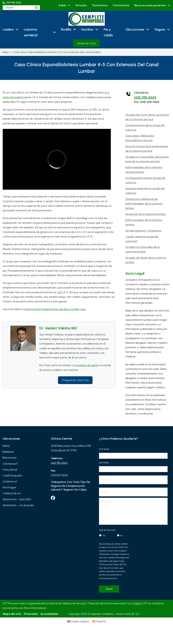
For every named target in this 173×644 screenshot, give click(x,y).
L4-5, (107, 92)
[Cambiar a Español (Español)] (99, 621)
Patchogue (9, 487)
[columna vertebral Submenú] (54, 32)
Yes (104, 536)
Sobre (62, 5)
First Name (105, 449)
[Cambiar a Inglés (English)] (78, 621)
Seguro (160, 29)
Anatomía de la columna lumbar (146, 214)
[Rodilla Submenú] (75, 29)
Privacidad (31, 614)
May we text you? (108, 530)
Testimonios (100, 5)
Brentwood (9, 458)
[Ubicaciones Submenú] (148, 29)
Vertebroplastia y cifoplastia (143, 231)
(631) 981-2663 (145, 97)
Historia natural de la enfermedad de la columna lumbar (147, 149)
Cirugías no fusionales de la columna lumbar (143, 249)
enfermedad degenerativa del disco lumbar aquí (55, 309)
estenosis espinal (13, 97)
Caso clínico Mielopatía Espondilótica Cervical (140, 138)
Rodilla (66, 29)
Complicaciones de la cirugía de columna (145, 128)
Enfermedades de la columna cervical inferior (144, 170)
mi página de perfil (86, 365)
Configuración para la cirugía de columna (145, 180)
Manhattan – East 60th (17, 499)
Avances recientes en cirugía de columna (145, 191)
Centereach (10, 464)
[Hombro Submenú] (97, 29)
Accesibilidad (49, 614)
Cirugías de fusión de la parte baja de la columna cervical (147, 117)
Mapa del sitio (12, 614)
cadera (8, 29)
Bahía (6, 446)
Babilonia (8, 452)
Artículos (81, 5)
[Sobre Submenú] (69, 5)
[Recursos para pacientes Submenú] (169, 5)
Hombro (87, 29)
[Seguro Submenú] (169, 29)
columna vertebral (30, 32)
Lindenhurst (10, 481)
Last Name (105, 463)
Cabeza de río (12, 493)
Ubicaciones (135, 29)
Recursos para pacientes (150, 5)
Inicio (6, 52)
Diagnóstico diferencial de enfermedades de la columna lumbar (144, 204)
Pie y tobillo (108, 32)
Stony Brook (10, 470)
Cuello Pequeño (12, 476)
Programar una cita (75, 380)
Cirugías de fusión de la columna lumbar (146, 260)
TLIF (59, 292)
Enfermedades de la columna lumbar (144, 222)
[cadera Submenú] (17, 29)
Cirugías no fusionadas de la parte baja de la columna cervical (147, 159)
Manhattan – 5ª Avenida (18, 505)
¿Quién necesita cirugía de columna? (142, 239)
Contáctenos (121, 5)
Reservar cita (86, 43)
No (121, 536)
